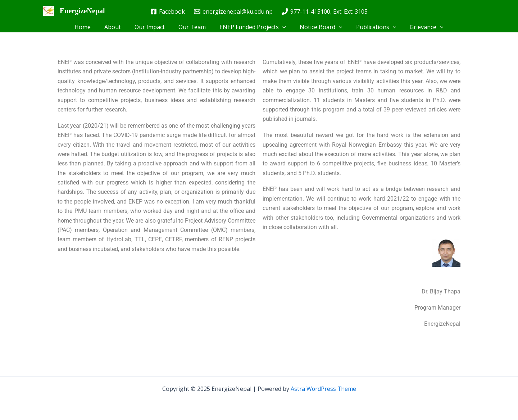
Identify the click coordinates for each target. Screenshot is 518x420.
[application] (281, 27)
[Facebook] (168, 12)
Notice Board (318, 27)
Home (90, 27)
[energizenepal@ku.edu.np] (233, 12)
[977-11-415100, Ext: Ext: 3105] (324, 12)
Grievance (419, 27)
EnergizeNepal (82, 11)
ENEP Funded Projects (252, 27)
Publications (371, 27)
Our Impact (153, 27)
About (118, 27)
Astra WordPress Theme (323, 389)
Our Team (193, 27)
